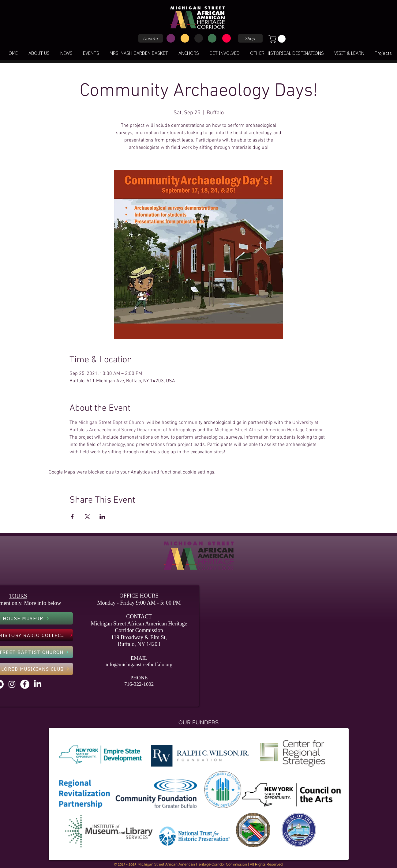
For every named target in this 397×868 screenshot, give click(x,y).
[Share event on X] (87, 517)
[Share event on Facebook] (72, 517)
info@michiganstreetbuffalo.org (139, 664)
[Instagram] (12, 684)
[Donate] (151, 38)
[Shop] (250, 38)
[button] (278, 39)
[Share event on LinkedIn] (102, 517)
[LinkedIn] (38, 684)
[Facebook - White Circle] (25, 684)
